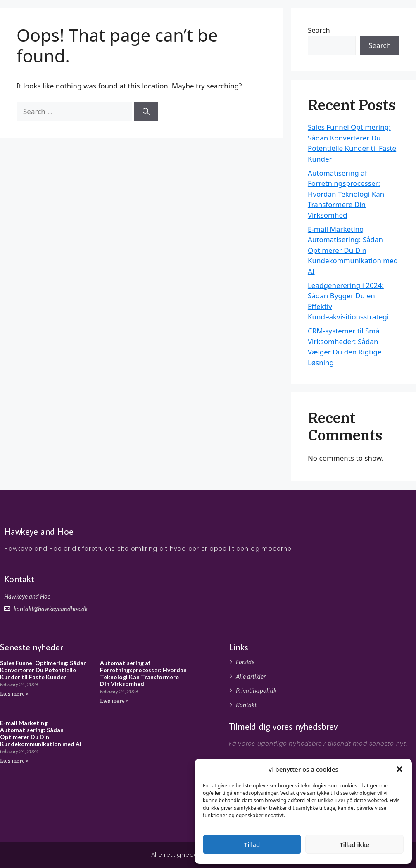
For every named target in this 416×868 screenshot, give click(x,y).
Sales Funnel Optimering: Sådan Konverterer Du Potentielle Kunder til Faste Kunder (43, 670)
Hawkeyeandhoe (59, 21)
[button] (399, 769)
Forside (352, 20)
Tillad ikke (354, 844)
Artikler (383, 20)
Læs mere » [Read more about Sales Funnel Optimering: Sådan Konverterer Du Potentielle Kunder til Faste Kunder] (14, 694)
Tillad (252, 844)
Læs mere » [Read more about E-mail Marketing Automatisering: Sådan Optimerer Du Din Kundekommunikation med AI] (14, 761)
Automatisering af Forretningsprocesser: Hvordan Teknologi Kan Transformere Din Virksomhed (346, 194)
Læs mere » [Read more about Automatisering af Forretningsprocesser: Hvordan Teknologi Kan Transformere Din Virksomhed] (114, 701)
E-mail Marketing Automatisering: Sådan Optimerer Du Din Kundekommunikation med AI (353, 250)
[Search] (146, 112)
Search (380, 45)
